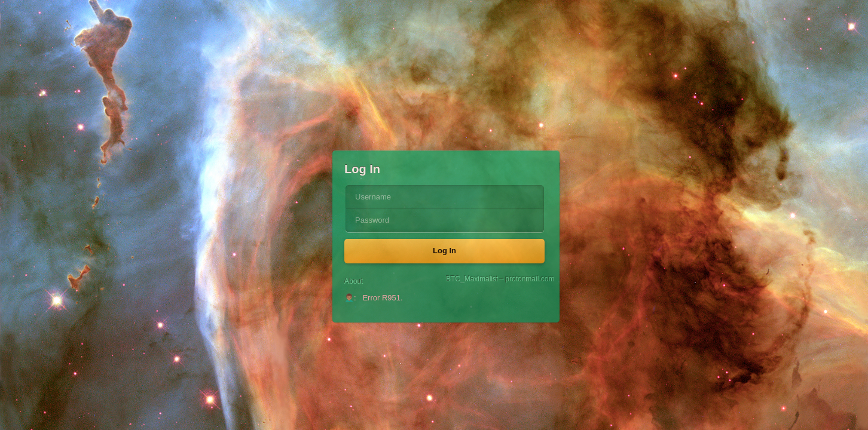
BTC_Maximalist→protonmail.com (497, 279)
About (354, 281)
